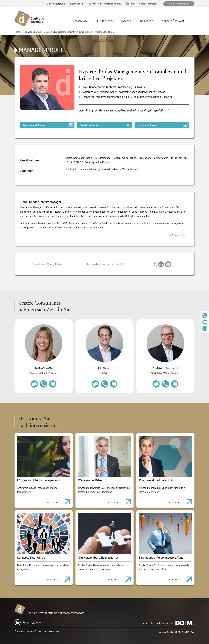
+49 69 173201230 (205, 316)
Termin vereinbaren (48, 125)
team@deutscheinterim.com (205, 322)
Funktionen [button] (104, 21)
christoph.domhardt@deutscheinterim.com (156, 384)
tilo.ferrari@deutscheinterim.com (95, 384)
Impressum (52, 631)
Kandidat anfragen (162, 125)
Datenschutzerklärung (28, 631)
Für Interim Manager (179, 4)
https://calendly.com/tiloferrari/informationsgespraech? (114, 384)
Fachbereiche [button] (80, 21)
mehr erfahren (60, 500)
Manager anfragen (148, 4)
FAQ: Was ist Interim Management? (104, 4)
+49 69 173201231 (105, 384)
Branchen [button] (125, 21)
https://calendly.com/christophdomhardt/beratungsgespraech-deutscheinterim (175, 384)
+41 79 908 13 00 (44, 384)
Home (17, 32)
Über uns (130, 4)
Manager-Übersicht (173, 21)
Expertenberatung (56, 4)
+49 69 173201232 (165, 384)
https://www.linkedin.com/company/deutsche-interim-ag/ (205, 329)
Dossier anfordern (105, 125)
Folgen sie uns (28, 622)
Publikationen (76, 4)
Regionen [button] (146, 21)
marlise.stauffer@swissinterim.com (34, 384)
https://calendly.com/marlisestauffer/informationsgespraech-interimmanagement (53, 384)
